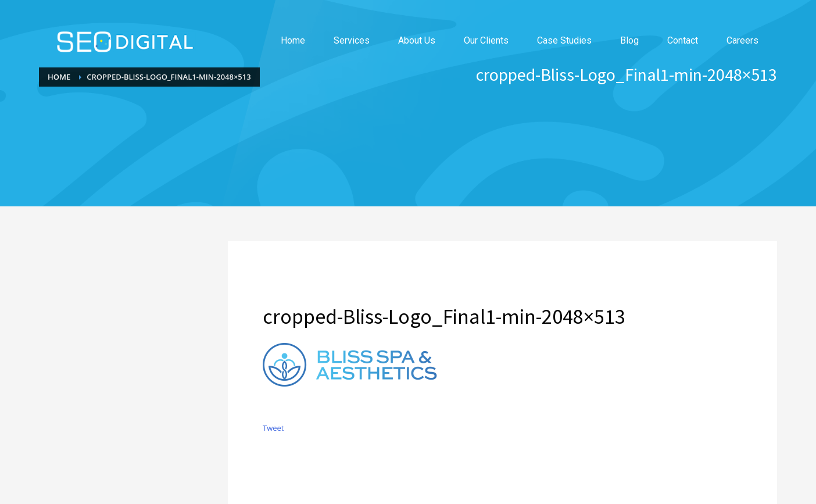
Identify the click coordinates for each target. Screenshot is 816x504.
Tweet (273, 428)
